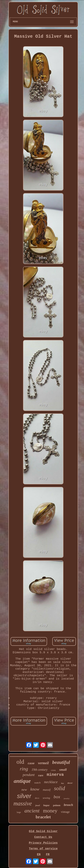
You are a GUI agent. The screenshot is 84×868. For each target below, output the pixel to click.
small (63, 770)
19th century (39, 770)
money (50, 811)
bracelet (43, 817)
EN (39, 854)
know (35, 789)
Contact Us (43, 837)
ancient (32, 811)
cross (53, 770)
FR (48, 854)
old (20, 762)
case (31, 764)
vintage (65, 812)
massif (47, 790)
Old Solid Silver (43, 831)
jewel (38, 805)
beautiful (61, 762)
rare (41, 775)
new (24, 790)
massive (23, 803)
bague (46, 805)
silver (24, 796)
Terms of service (43, 849)
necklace (51, 782)
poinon (57, 805)
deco (37, 798)
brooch (69, 805)
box (57, 797)
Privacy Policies (43, 843)
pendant (29, 775)
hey (63, 783)
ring (24, 769)
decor (70, 783)
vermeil (43, 763)
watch (37, 783)
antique (22, 781)
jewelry (67, 798)
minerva (55, 775)
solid (60, 788)
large (19, 812)
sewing (46, 798)
